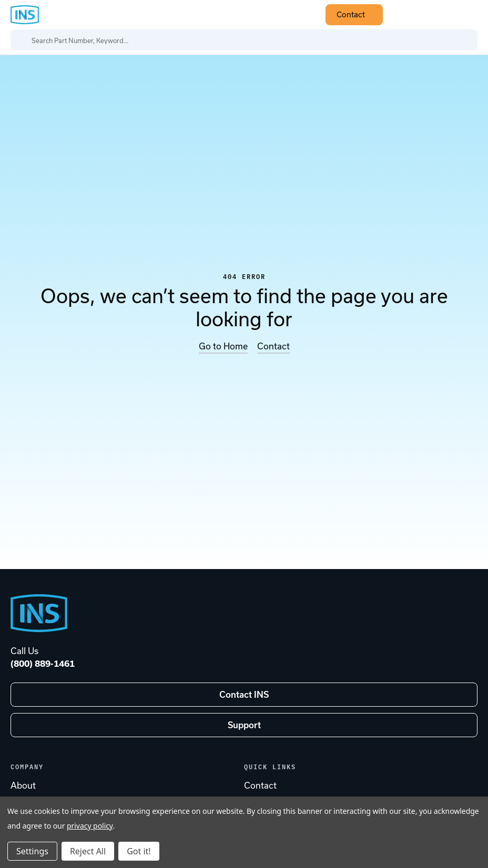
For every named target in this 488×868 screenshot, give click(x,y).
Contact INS (244, 695)
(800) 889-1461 (43, 664)
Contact (357, 14)
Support (244, 725)
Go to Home (223, 346)
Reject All (88, 851)
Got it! (139, 851)
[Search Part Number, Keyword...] (244, 40)
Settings (32, 851)
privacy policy (90, 826)
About (23, 786)
